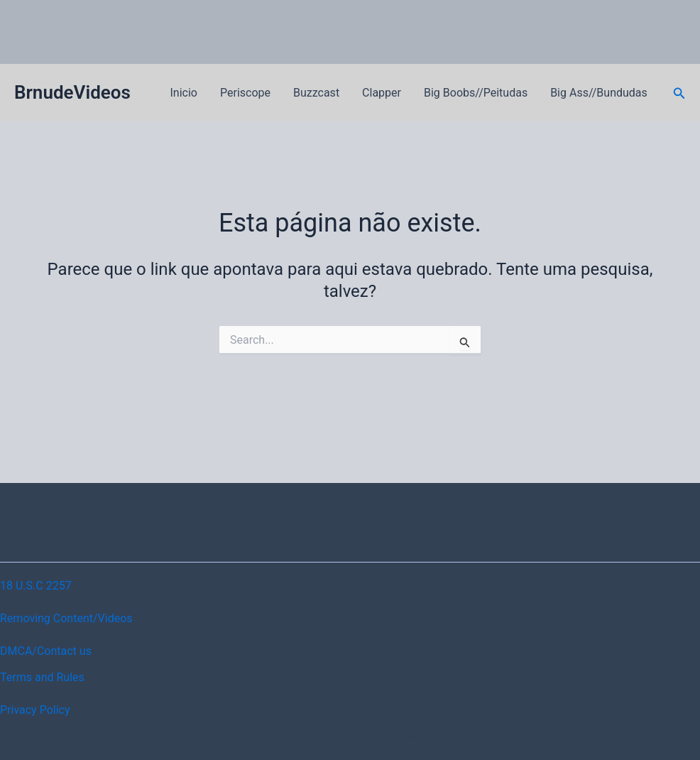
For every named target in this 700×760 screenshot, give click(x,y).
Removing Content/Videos (66, 618)
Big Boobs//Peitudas (476, 93)
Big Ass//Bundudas (599, 93)
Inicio (184, 93)
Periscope (245, 93)
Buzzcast (316, 93)
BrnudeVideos (72, 92)
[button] (679, 93)
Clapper (382, 93)
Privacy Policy (35, 710)
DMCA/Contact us (46, 651)
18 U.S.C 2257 (36, 586)
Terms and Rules (42, 677)
